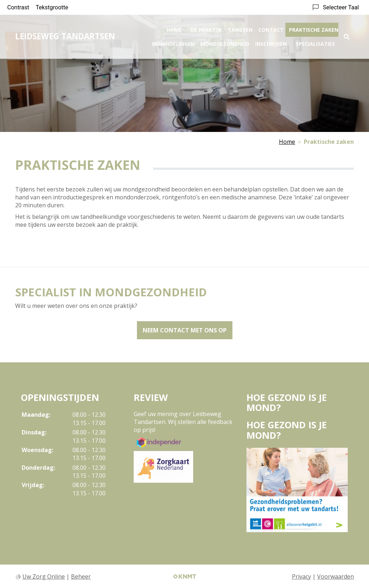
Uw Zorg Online (44, 576)
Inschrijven (271, 42)
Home (174, 28)
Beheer (81, 576)
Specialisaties (315, 42)
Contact (271, 28)
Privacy (301, 576)
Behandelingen (173, 42)
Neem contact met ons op (185, 330)
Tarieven (240, 28)
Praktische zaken (314, 28)
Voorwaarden (335, 576)
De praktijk (206, 28)
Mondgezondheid (225, 42)
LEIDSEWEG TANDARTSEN (65, 34)
